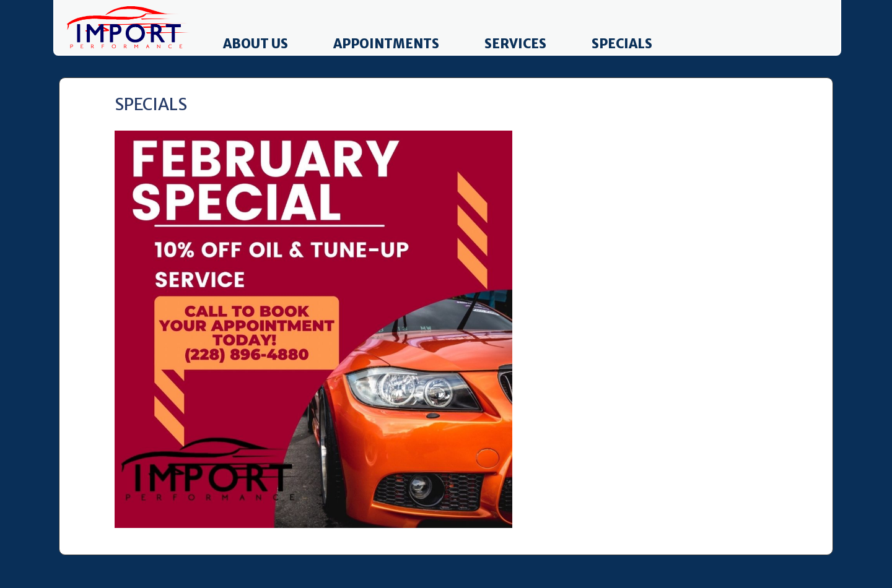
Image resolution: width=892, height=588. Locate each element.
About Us (256, 44)
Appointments (386, 44)
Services (515, 44)
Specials (622, 44)
